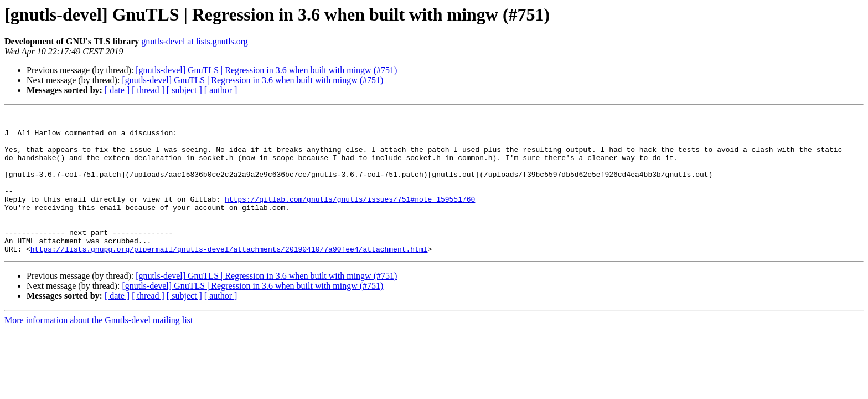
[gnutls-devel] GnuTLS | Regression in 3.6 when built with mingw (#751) (266, 70)
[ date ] (117, 90)
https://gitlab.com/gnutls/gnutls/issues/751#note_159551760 (350, 217)
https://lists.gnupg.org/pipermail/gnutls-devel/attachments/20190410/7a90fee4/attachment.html (229, 277)
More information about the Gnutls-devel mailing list (99, 348)
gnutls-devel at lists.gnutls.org (195, 41)
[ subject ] (184, 90)
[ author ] (221, 90)
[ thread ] (148, 90)
